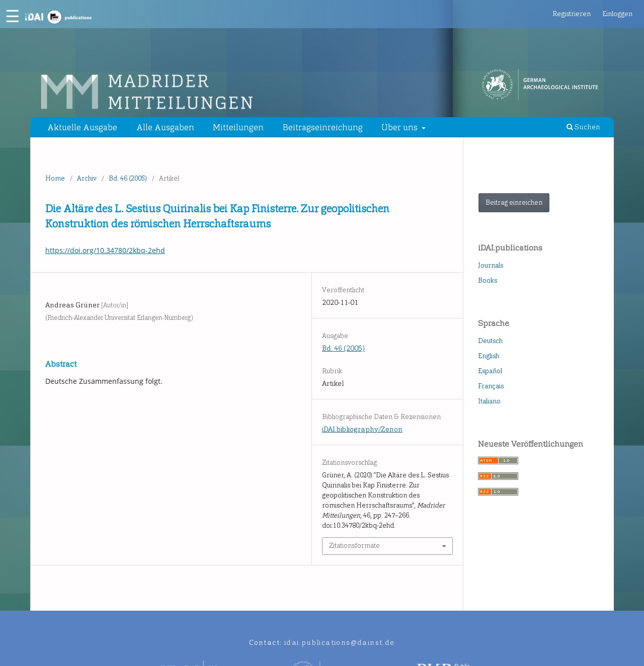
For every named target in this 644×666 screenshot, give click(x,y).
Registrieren (572, 14)
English (489, 356)
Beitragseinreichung (323, 127)
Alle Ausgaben (165, 127)
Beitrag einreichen (514, 202)
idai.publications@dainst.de (340, 643)
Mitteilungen (238, 127)
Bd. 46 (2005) (128, 178)
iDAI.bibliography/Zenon (362, 429)
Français (491, 386)
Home (55, 178)
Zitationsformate (354, 546)
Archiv (87, 178)
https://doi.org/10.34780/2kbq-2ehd (105, 250)
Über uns (400, 127)
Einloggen (617, 14)
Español (490, 371)
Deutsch (490, 341)
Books (488, 280)
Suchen (583, 127)
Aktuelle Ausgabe (82, 127)
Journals (491, 265)
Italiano (489, 401)
